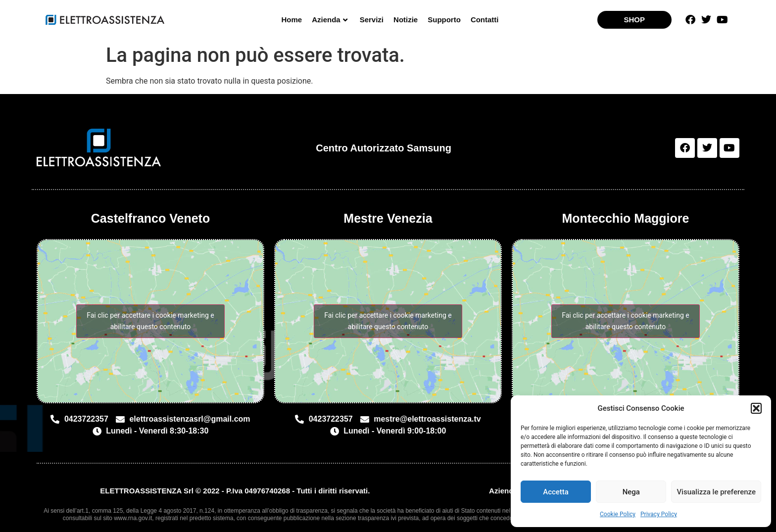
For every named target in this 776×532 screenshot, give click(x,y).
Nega (631, 492)
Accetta (556, 492)
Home (291, 20)
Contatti (485, 20)
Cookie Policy (618, 514)
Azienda (330, 20)
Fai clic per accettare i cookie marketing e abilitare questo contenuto (150, 321)
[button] (756, 408)
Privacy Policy (659, 514)
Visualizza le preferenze (716, 492)
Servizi (372, 20)
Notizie (406, 20)
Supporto (444, 20)
